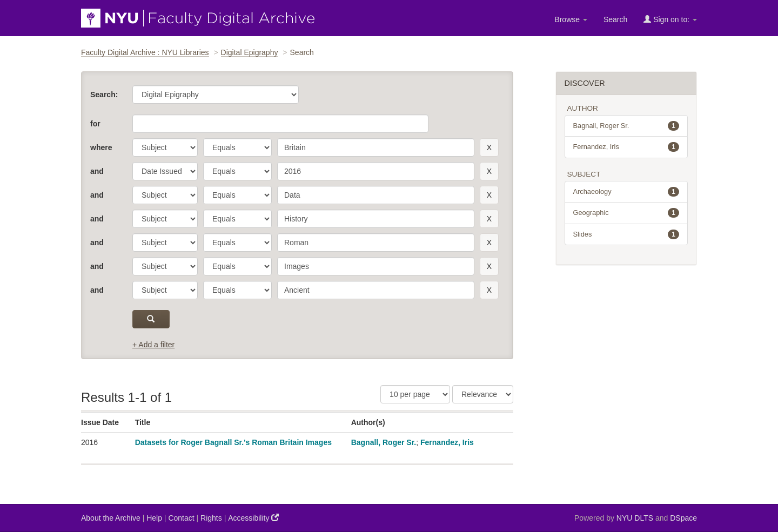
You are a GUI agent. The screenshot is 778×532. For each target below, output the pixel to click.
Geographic (626, 213)
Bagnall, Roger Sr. (384, 442)
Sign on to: (670, 19)
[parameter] (165, 147)
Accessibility (253, 518)
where (101, 147)
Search (615, 19)
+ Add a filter (153, 345)
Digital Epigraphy (250, 52)
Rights (211, 518)
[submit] (151, 319)
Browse (571, 19)
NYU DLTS (635, 518)
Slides (626, 234)
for (95, 124)
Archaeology (626, 192)
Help (154, 518)
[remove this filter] (489, 147)
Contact (181, 518)
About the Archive (111, 518)
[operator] (237, 147)
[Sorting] (483, 394)
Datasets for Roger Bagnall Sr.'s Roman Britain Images (233, 442)
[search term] (376, 147)
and (97, 171)
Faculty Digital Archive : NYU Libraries (145, 52)
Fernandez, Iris (447, 442)
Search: (104, 95)
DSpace (683, 518)
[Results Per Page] (415, 394)
